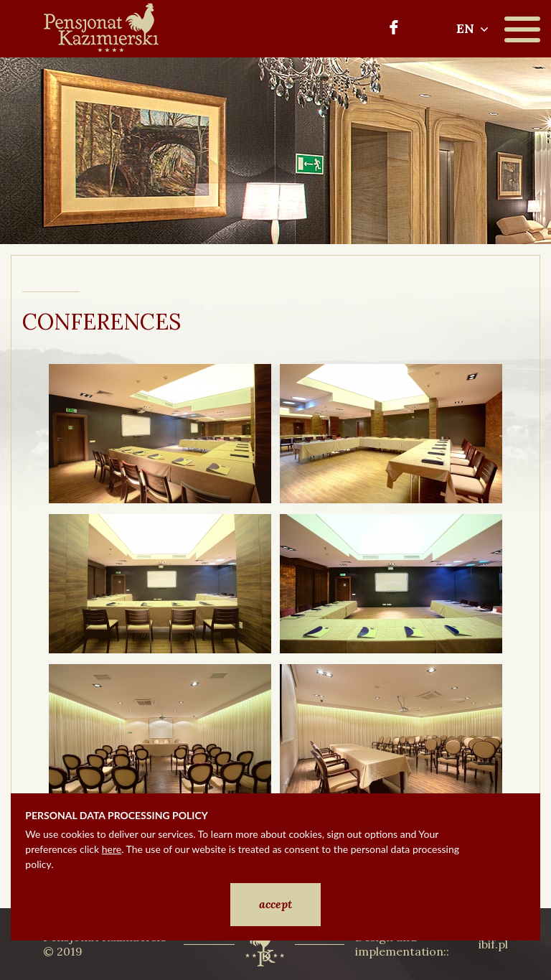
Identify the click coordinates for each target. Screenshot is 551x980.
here (112, 849)
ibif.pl (493, 944)
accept (275, 904)
